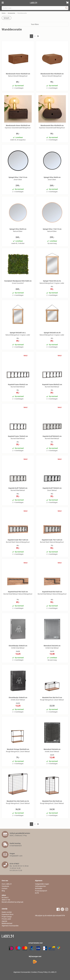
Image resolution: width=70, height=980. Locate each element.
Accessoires (11, 13)
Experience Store (8, 914)
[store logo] (34, 3)
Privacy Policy (43, 972)
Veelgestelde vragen (42, 884)
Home (4, 13)
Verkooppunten (40, 886)
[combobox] (35, 8)
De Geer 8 (5, 897)
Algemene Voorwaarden (10, 926)
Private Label (6, 919)
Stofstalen (39, 888)
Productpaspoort (41, 891)
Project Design (7, 917)
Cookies (34, 972)
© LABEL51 (53, 972)
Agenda (4, 921)
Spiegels (6, 18)
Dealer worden (7, 912)
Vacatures (5, 886)
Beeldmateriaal (7, 923)
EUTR (37, 893)
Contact (5, 888)
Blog (3, 891)
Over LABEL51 (7, 884)
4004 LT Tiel (6, 900)
